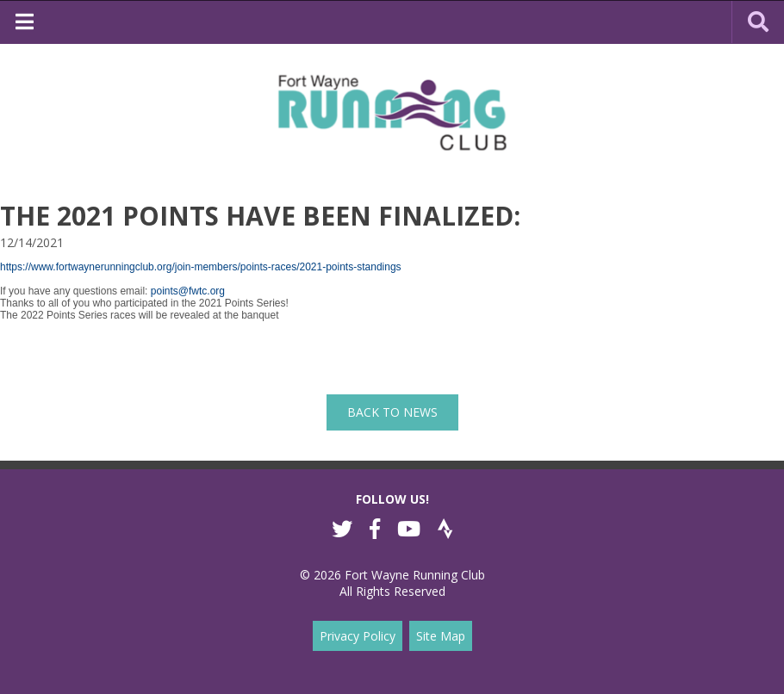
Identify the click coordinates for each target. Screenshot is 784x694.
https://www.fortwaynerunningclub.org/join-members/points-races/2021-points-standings (201, 267)
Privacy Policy (358, 636)
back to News (392, 412)
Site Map (441, 636)
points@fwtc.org (188, 291)
